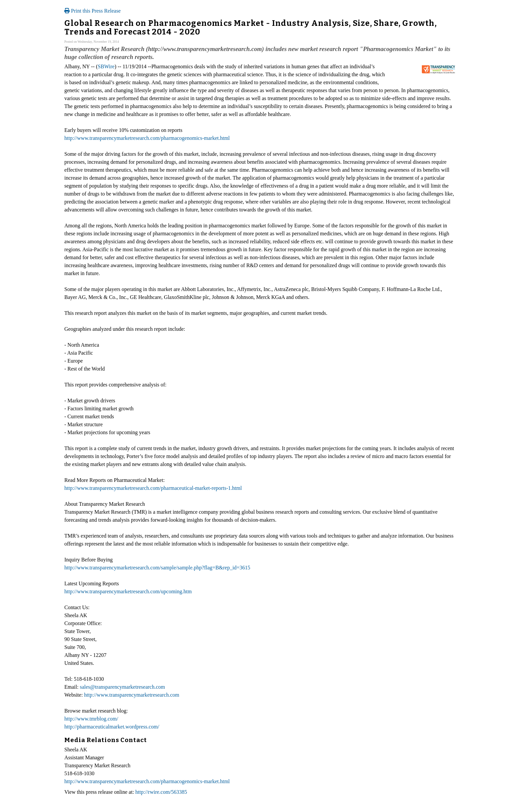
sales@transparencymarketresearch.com (123, 687)
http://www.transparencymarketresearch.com (132, 695)
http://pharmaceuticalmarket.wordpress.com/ (112, 727)
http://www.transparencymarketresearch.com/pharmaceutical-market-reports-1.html (153, 488)
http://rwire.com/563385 (161, 792)
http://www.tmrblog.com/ (91, 719)
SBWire (106, 66)
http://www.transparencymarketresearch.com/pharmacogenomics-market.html (147, 138)
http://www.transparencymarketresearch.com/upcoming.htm (128, 591)
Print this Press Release (93, 11)
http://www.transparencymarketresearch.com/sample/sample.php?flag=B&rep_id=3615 (157, 568)
